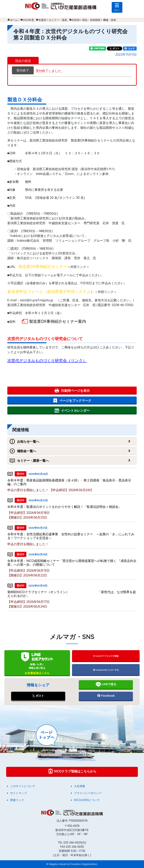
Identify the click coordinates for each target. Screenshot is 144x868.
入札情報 (80, 786)
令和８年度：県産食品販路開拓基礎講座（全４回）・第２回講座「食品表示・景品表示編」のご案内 (69, 482)
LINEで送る (106, 684)
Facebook (106, 696)
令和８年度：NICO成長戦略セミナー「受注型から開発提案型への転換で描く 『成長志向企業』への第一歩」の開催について (72, 563)
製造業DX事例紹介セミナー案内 (58, 321)
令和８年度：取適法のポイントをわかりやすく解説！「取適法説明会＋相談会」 (64, 507)
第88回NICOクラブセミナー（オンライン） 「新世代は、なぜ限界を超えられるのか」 (72, 594)
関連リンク (17, 800)
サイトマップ (18, 793)
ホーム (14, 20)
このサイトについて (23, 786)
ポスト (38, 696)
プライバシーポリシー (88, 793)
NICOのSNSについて (87, 800)
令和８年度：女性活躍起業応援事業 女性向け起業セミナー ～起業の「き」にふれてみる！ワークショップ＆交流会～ (71, 536)
